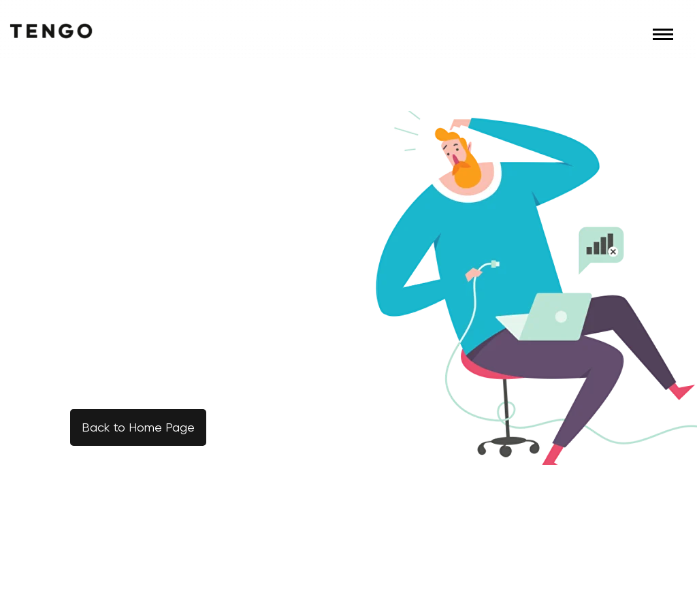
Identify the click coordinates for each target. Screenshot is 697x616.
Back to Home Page (138, 427)
